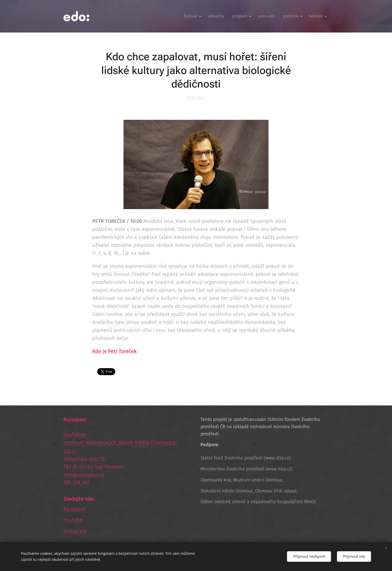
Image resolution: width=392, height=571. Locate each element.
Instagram (75, 531)
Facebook (74, 509)
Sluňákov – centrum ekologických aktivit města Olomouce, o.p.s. (120, 443)
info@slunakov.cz (84, 475)
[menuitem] (193, 16)
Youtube (73, 520)
